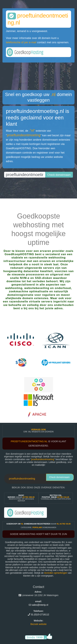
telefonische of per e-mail (21, 42)
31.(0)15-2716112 (40, 614)
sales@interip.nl (40, 605)
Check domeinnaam (59, 477)
